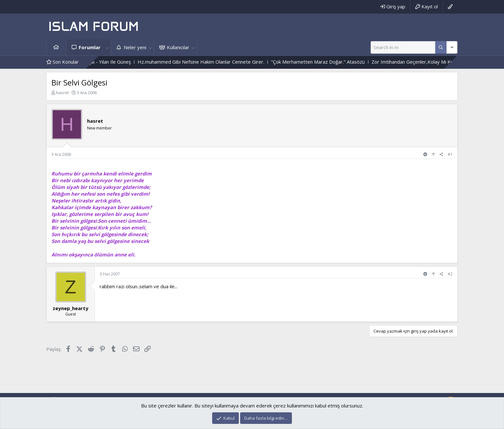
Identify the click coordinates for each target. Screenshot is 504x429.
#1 (450, 154)
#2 (450, 274)
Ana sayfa (56, 47)
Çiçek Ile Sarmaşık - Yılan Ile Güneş (100, 62)
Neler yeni (135, 47)
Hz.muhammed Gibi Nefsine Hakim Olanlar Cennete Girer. (207, 62)
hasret (62, 93)
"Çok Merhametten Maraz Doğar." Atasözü (324, 62)
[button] (107, 47)
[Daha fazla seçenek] (441, 47)
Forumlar (90, 47)
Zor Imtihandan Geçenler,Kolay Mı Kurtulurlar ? (429, 62)
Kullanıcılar (178, 47)
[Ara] (403, 47)
